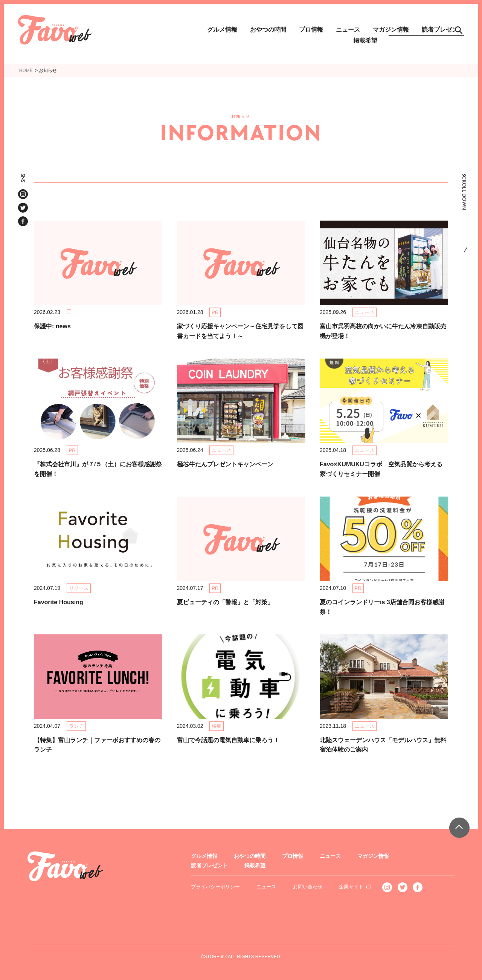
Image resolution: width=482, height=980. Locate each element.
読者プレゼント (209, 865)
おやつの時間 (268, 30)
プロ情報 (311, 30)
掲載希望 (365, 41)
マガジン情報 (373, 856)
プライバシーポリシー (215, 887)
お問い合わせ (308, 887)
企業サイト (351, 887)
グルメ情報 (222, 30)
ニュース (348, 30)
